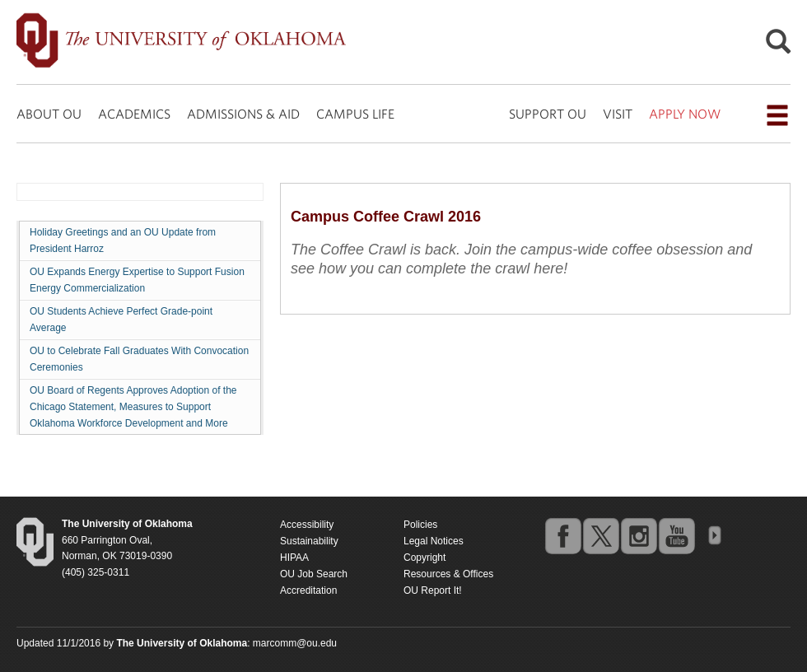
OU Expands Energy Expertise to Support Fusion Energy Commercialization (137, 280)
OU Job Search (314, 574)
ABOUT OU (49, 114)
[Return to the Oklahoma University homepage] (127, 524)
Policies (420, 525)
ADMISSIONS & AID (243, 114)
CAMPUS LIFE (355, 114)
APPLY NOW (685, 114)
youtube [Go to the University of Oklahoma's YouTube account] (676, 535)
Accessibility (307, 525)
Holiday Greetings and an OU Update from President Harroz (123, 240)
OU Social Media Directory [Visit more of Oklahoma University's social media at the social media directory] (714, 535)
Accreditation (308, 590)
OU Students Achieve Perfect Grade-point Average (121, 320)
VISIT (618, 114)
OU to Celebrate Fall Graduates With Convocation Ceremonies (139, 359)
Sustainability (309, 541)
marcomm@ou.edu (295, 643)
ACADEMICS (134, 114)
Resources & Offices (448, 574)
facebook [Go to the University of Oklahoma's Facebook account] (562, 535)
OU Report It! (433, 590)
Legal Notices (434, 541)
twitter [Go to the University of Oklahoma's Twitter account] (600, 535)
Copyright (424, 558)
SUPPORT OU (548, 114)
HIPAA (294, 558)
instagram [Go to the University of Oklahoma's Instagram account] (638, 535)
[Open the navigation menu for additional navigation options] (777, 115)
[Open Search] (778, 46)
